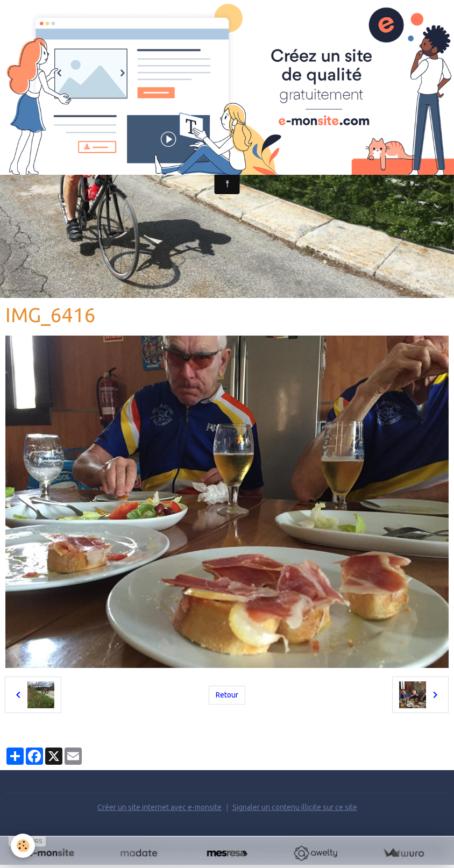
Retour (227, 695)
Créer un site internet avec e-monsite (159, 807)
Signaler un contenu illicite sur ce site (295, 807)
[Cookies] (23, 846)
